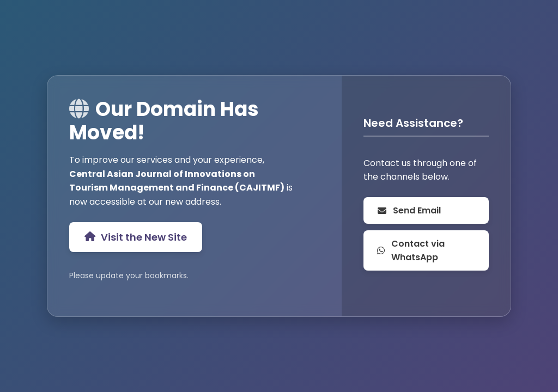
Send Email (409, 210)
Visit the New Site (136, 237)
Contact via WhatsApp (411, 250)
